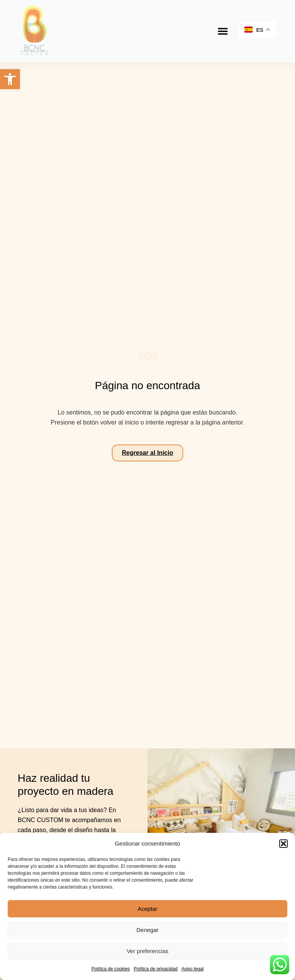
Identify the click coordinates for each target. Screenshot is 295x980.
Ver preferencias (147, 951)
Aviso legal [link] (192, 969)
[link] (10, 79)
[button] (283, 844)
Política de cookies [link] (111, 969)
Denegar (147, 930)
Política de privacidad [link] (156, 969)
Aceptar (147, 909)
